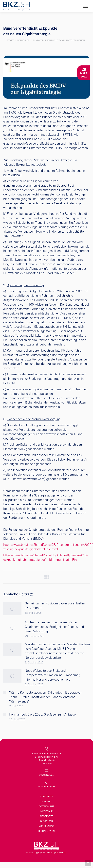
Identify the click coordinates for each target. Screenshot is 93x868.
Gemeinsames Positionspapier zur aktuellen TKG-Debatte (55, 606)
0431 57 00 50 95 (46, 786)
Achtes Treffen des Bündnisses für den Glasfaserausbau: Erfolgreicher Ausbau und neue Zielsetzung (54, 627)
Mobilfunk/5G (46, 826)
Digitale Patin (46, 831)
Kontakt (46, 801)
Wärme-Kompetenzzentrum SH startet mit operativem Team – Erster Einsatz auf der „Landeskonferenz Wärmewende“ (46, 697)
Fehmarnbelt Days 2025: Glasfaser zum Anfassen (43, 714)
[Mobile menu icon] (86, 6)
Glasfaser (46, 821)
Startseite (46, 796)
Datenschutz (47, 806)
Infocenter (46, 816)
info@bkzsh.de (46, 775)
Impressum (46, 811)
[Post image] (12, 609)
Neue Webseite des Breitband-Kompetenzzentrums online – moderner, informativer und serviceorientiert (52, 675)
